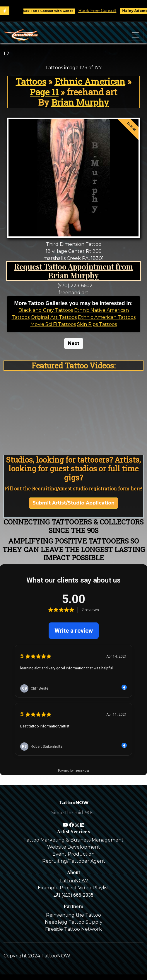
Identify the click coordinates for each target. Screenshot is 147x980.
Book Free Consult (104, 11)
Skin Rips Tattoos (97, 324)
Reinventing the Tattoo (73, 915)
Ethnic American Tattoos (107, 317)
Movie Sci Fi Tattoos (53, 324)
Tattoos (31, 81)
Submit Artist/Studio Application (73, 503)
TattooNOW (74, 881)
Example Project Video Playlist (73, 888)
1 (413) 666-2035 (73, 895)
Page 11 (44, 92)
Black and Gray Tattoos (46, 310)
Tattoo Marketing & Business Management (73, 840)
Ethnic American (90, 81)
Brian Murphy (80, 102)
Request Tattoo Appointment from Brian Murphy (73, 271)
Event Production (73, 854)
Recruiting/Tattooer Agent (74, 861)
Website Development (74, 847)
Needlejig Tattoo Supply (74, 922)
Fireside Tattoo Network (73, 929)
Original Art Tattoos (54, 317)
